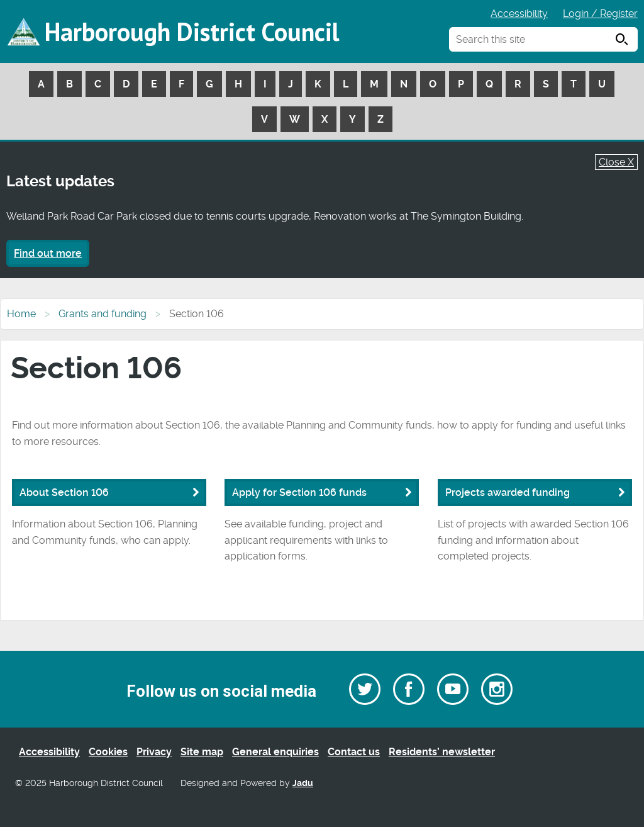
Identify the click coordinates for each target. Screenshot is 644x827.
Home (21, 314)
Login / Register (600, 14)
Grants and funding (103, 314)
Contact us (354, 752)
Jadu (303, 783)
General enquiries (275, 752)
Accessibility (519, 14)
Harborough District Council (192, 31)
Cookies (108, 752)
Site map (202, 752)
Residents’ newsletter (442, 752)
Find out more (48, 253)
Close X (616, 162)
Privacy (154, 752)
